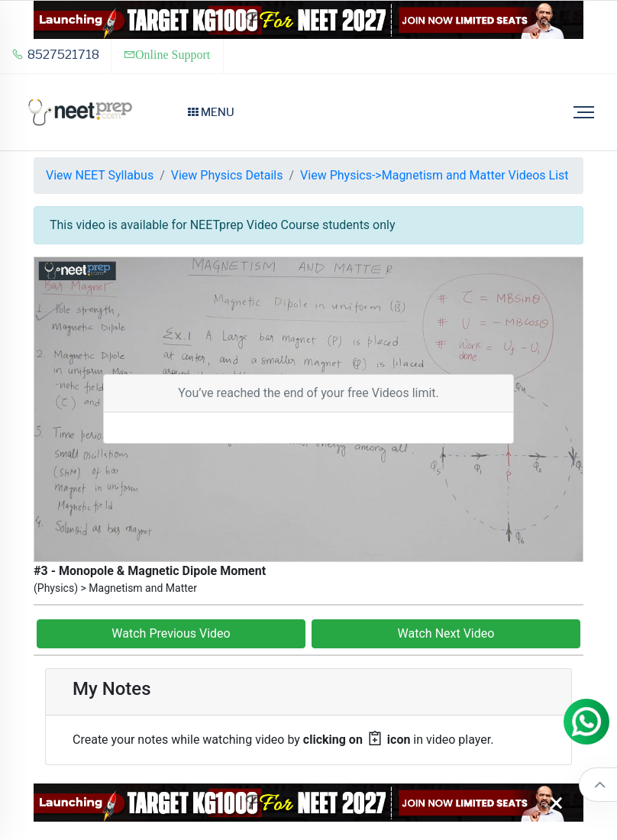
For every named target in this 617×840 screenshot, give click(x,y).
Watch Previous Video (171, 633)
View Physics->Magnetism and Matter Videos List (434, 175)
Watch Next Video (446, 633)
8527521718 (55, 55)
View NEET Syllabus (100, 175)
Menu (211, 112)
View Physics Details (227, 175)
